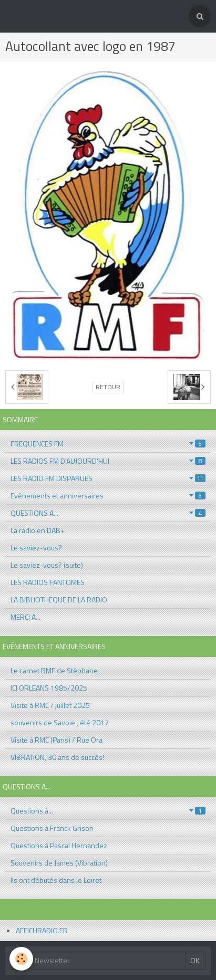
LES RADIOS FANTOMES (48, 582)
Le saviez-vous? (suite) (47, 565)
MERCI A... (25, 617)
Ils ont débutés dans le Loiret (56, 880)
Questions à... (108, 811)
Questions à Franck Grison (52, 828)
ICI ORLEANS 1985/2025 (49, 688)
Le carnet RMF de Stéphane (54, 670)
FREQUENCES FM (108, 444)
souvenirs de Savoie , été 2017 (60, 722)
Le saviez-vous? (36, 548)
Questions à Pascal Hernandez (59, 845)
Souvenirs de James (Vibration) (59, 863)
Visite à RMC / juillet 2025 (50, 705)
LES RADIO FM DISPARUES (108, 478)
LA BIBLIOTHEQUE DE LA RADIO (59, 600)
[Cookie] (21, 959)
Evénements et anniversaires (108, 496)
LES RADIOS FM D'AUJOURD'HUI (108, 461)
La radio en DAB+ (38, 530)
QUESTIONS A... (108, 513)
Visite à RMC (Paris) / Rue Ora (56, 740)
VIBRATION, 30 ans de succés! (57, 757)
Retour (108, 387)
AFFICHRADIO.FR (42, 930)
